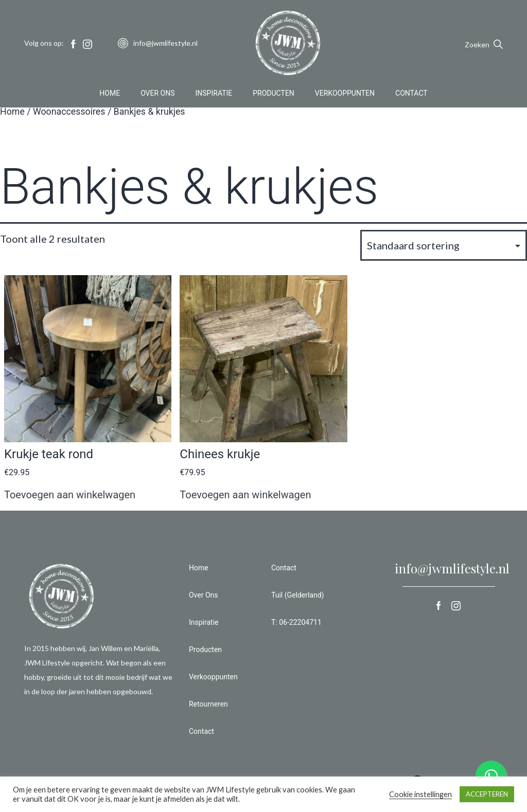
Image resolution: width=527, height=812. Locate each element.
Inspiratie (214, 95)
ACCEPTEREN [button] (487, 794)
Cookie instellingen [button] (420, 794)
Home (110, 95)
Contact (411, 95)
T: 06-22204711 (296, 622)
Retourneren (208, 704)
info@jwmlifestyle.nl (452, 568)
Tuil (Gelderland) (297, 595)
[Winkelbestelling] (444, 245)
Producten (274, 95)
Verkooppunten (345, 95)
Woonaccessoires (69, 112)
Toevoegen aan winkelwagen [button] (70, 495)
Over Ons (157, 95)
